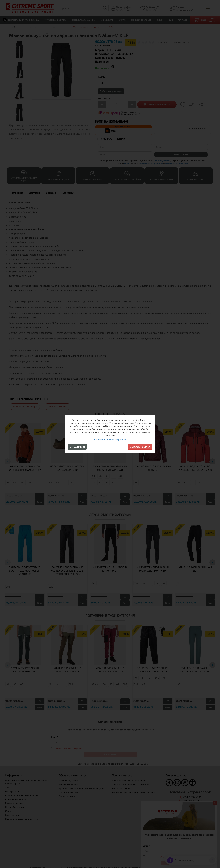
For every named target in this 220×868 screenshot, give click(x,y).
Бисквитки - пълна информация (110, 440)
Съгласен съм (140, 447)
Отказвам (77, 447)
